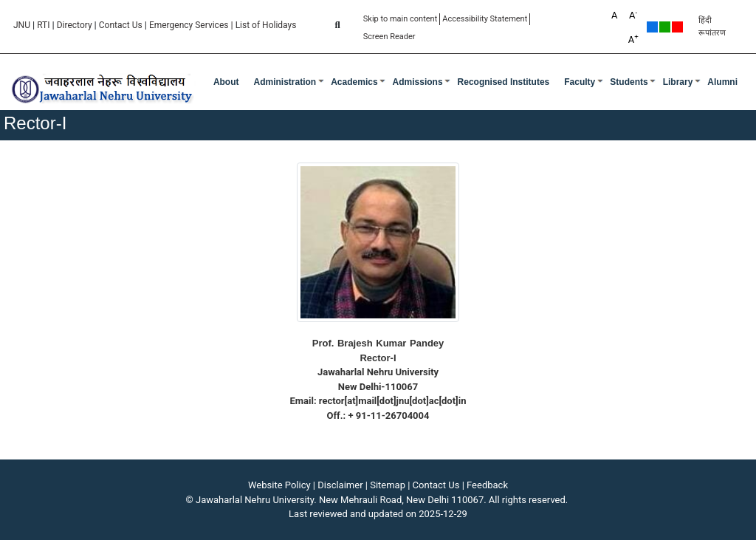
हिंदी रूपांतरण (712, 27)
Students (629, 82)
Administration (285, 82)
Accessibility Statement (485, 19)
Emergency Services (189, 25)
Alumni (722, 82)
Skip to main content (401, 19)
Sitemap (388, 485)
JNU (22, 25)
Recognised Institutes (504, 82)
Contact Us (121, 25)
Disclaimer (340, 485)
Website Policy (279, 485)
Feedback (487, 485)
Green (665, 27)
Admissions (418, 82)
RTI (43, 25)
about (226, 82)
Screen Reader (389, 37)
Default (652, 27)
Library (678, 82)
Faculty (580, 82)
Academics (354, 82)
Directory (75, 25)
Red (677, 27)
